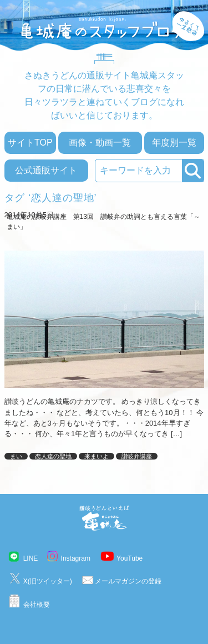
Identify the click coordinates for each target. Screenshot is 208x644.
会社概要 (37, 605)
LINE (31, 558)
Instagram (76, 558)
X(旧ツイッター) (48, 581)
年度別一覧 (174, 143)
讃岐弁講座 (137, 456)
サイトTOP (30, 143)
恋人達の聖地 (53, 456)
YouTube (130, 558)
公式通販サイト (46, 170)
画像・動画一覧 (100, 143)
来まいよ (97, 456)
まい (16, 456)
